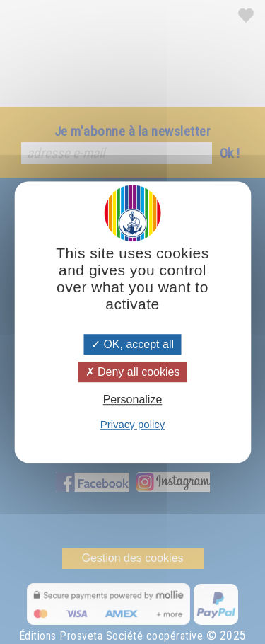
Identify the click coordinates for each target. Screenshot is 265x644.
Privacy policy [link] (133, 424)
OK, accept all (132, 344)
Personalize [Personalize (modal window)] (133, 400)
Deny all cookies (133, 372)
